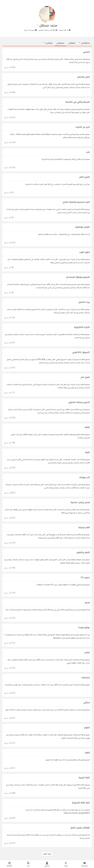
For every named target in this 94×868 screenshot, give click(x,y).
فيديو (87, 602)
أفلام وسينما (84, 527)
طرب (88, 152)
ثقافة (87, 427)
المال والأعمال (83, 77)
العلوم (87, 728)
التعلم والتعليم (83, 552)
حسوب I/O (85, 577)
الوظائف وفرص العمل (80, 828)
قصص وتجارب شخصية (80, 502)
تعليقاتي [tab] (72, 43)
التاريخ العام (85, 177)
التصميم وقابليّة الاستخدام (78, 277)
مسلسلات (86, 677)
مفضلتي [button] (48, 43)
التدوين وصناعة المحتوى (79, 402)
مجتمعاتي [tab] (60, 43)
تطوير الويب (84, 252)
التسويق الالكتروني (81, 352)
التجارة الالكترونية (82, 327)
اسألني (87, 703)
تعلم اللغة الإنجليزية (81, 803)
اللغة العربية (84, 778)
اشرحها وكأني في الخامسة (78, 102)
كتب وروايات (84, 477)
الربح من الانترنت (83, 127)
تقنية (87, 452)
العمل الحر (85, 377)
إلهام (87, 753)
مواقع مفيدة (84, 627)
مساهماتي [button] (85, 43)
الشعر (87, 652)
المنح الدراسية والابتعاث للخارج (76, 202)
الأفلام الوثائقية (83, 227)
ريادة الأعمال (84, 302)
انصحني (86, 52)
